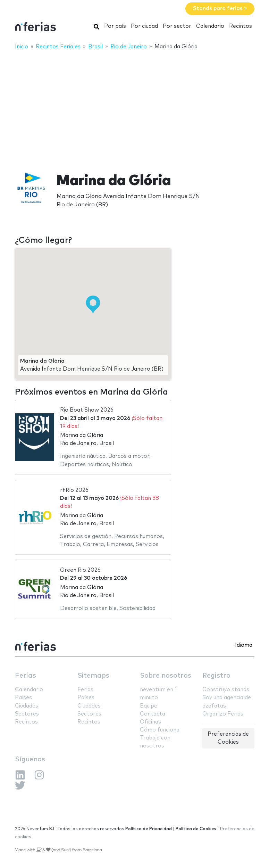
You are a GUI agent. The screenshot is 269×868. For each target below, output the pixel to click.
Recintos (241, 26)
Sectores (27, 714)
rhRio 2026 (74, 490)
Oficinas (150, 722)
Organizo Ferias (223, 714)
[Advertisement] (134, 107)
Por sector (177, 26)
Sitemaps (93, 676)
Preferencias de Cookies (228, 738)
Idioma (244, 645)
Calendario (210, 26)
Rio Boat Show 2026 (87, 410)
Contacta (153, 714)
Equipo (149, 706)
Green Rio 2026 (80, 570)
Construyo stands (226, 690)
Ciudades (27, 706)
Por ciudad (144, 26)
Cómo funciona (160, 730)
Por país (115, 26)
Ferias (26, 676)
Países (23, 698)
